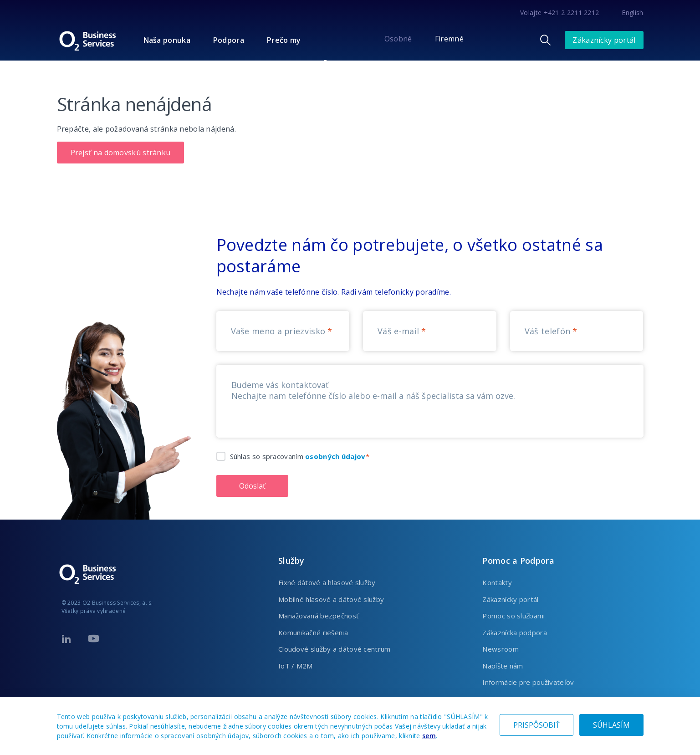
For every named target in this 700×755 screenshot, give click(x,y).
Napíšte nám (503, 666)
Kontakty (497, 582)
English (632, 13)
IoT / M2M (296, 666)
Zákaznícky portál (604, 40)
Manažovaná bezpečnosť (318, 616)
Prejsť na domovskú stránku (121, 153)
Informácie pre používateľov (528, 682)
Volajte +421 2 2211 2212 (559, 13)
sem (429, 736)
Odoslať (252, 486)
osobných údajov (335, 456)
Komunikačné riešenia (313, 633)
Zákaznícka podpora (514, 633)
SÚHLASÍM (611, 725)
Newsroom (500, 649)
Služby (291, 561)
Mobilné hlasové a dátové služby (331, 599)
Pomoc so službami (514, 616)
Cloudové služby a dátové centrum (335, 649)
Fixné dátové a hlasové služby (327, 582)
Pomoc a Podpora (518, 561)
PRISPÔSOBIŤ (536, 725)
